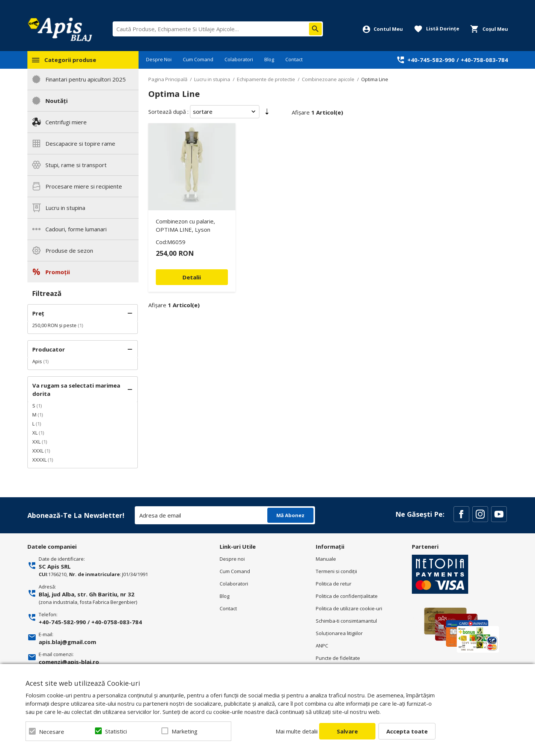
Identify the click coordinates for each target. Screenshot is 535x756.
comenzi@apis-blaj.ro (69, 662)
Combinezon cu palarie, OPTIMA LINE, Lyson (185, 225)
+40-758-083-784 (484, 60)
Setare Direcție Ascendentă (267, 113)
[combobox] (218, 29)
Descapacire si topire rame (80, 143)
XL (35, 433)
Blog (269, 59)
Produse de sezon (69, 250)
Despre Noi (159, 59)
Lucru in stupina (65, 208)
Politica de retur (334, 584)
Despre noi (232, 559)
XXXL (38, 451)
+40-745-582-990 (431, 60)
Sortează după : (168, 112)
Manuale (326, 559)
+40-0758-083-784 (117, 622)
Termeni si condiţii (336, 571)
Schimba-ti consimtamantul (346, 621)
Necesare (52, 732)
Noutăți (57, 101)
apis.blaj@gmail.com (67, 642)
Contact (294, 59)
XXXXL (39, 460)
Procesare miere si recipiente (84, 186)
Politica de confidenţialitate (347, 596)
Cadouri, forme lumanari (76, 229)
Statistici (116, 731)
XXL (36, 442)
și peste (54, 325)
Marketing (185, 731)
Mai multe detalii (297, 731)
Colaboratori (239, 59)
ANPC (322, 646)
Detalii (192, 277)
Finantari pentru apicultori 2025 (86, 79)
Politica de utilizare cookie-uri (349, 608)
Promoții (58, 272)
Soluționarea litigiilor (339, 633)
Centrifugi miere (66, 122)
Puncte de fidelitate (338, 658)
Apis (37, 361)
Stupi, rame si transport (76, 165)
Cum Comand (198, 59)
